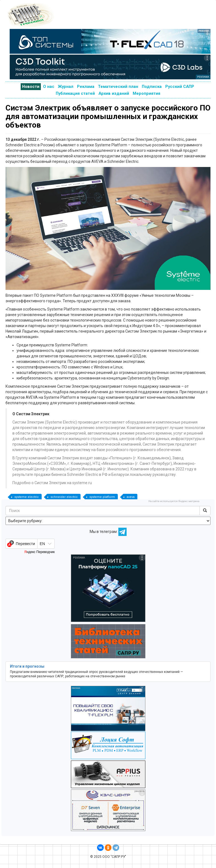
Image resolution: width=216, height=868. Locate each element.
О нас (49, 87)
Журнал (66, 87)
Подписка (152, 87)
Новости (31, 87)
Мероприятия (146, 93)
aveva (131, 497)
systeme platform (102, 497)
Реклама (86, 87)
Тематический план (118, 87)
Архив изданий (114, 93)
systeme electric (27, 497)
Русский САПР (180, 87)
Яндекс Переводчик (39, 552)
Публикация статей (75, 93)
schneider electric (64, 497)
